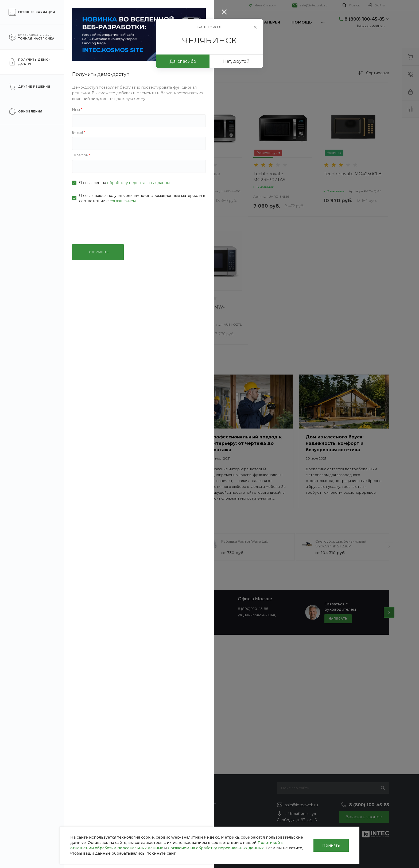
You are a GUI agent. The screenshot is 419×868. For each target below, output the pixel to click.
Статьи (36, 804)
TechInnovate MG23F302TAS (269, 177)
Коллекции (198, 820)
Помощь (91, 5)
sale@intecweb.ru (314, 5)
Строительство (123, 804)
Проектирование (125, 820)
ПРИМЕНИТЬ (65, 314)
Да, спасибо (183, 61)
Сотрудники (42, 827)
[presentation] (107, 547)
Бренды (195, 812)
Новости (38, 796)
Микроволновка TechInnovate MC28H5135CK (202, 180)
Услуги (67, 5)
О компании (40, 5)
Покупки (196, 796)
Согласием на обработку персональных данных (216, 848)
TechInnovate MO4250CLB (353, 174)
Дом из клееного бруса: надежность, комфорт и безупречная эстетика (335, 443)
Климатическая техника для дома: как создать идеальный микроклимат (151, 443)
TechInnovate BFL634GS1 (140, 307)
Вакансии (39, 820)
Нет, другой (236, 61)
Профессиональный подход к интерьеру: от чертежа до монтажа (246, 443)
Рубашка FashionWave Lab (245, 541)
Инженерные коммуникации (136, 796)
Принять (331, 845)
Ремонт (116, 812)
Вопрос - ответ (202, 804)
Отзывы (37, 812)
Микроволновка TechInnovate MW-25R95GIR (134, 180)
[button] (120, 157)
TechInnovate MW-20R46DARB (204, 310)
